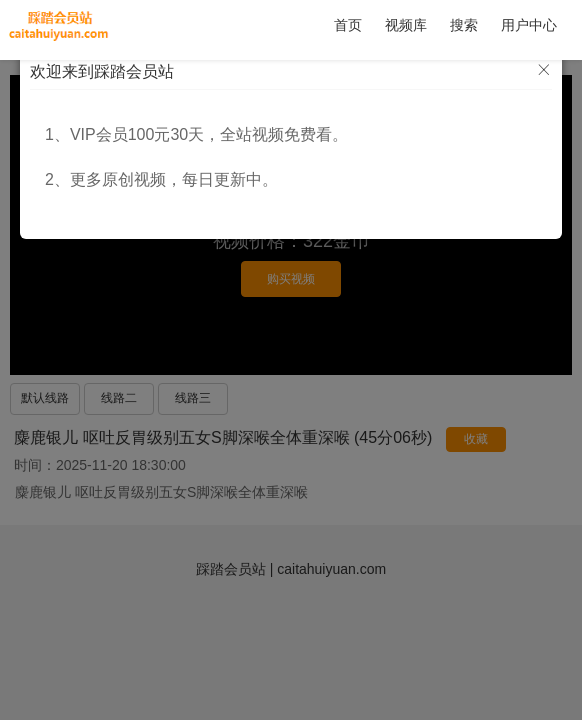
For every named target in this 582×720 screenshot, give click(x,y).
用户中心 (529, 25)
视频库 (406, 25)
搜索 (464, 25)
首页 (348, 25)
